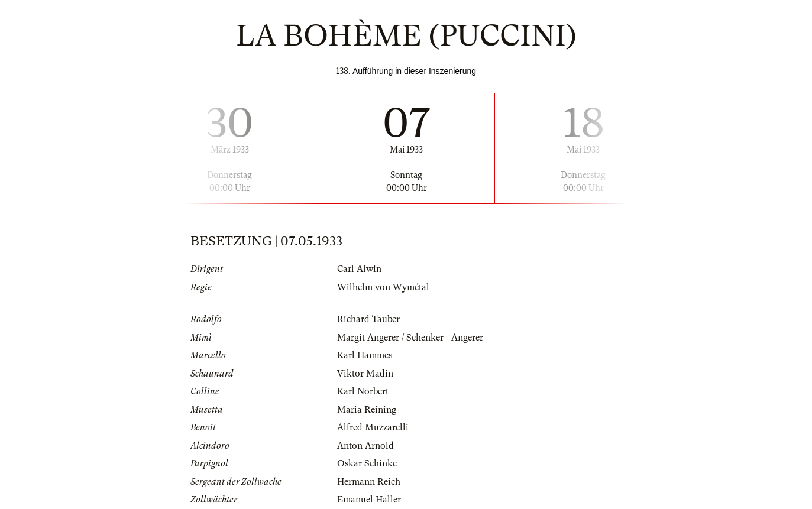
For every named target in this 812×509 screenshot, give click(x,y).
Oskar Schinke (367, 463)
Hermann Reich (369, 482)
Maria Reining (367, 410)
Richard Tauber (368, 319)
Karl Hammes (365, 355)
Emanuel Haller (369, 500)
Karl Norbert (363, 391)
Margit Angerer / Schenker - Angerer (410, 338)
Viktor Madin (365, 374)
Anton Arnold (365, 446)
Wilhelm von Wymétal (383, 287)
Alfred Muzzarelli (373, 427)
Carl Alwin (359, 269)
